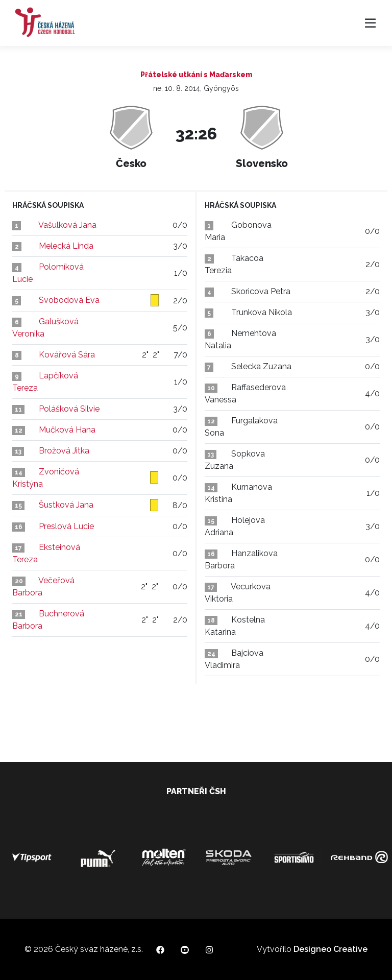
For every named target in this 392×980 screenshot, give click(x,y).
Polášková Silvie (69, 409)
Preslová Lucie (66, 526)
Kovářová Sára (67, 355)
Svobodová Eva (69, 300)
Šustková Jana (66, 505)
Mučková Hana (67, 430)
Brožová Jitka (64, 451)
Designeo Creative (330, 949)
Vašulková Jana (67, 225)
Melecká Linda (66, 246)
